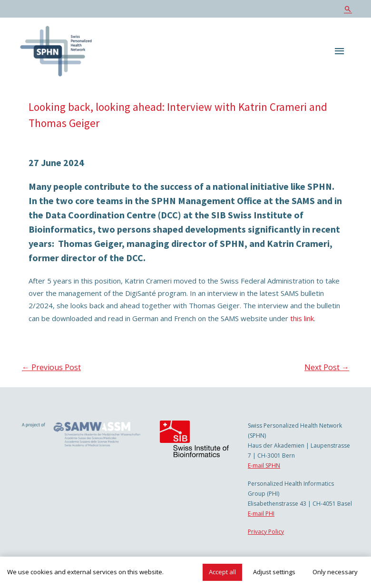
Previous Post (51, 367)
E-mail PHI (261, 514)
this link (302, 318)
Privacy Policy (266, 532)
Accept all (222, 572)
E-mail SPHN (264, 465)
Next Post (327, 367)
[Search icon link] (348, 9)
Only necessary (335, 572)
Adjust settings (274, 572)
